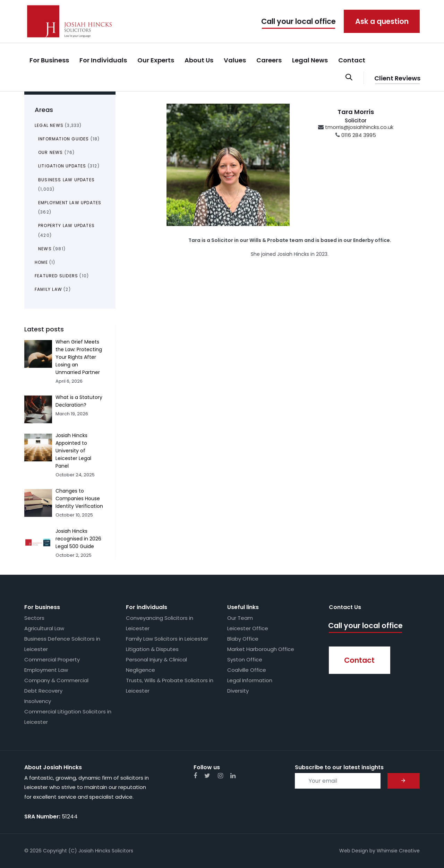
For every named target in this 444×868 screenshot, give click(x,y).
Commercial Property (52, 659)
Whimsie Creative (398, 851)
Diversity (238, 691)
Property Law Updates (66, 225)
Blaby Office (243, 639)
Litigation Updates (62, 166)
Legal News (49, 125)
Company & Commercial (56, 680)
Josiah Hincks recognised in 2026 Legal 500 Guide (78, 539)
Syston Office (245, 659)
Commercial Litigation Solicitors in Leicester (68, 717)
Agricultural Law (44, 628)
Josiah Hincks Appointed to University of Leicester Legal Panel (73, 451)
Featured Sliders (56, 276)
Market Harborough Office (261, 649)
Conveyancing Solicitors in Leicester (160, 623)
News (45, 249)
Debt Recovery (43, 691)
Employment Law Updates (70, 203)
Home (41, 262)
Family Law (48, 289)
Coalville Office (247, 670)
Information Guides (64, 139)
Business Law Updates (66, 180)
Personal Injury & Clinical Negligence (156, 665)
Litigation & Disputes (152, 649)
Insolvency (38, 701)
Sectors (34, 618)
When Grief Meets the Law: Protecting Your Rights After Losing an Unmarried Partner (79, 357)
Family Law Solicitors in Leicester (167, 639)
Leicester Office (248, 628)
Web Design (354, 851)
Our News (51, 152)
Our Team (240, 618)
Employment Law (46, 670)
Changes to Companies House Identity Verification (79, 498)
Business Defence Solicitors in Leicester (62, 644)
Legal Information (250, 680)
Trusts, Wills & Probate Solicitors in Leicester (170, 685)
